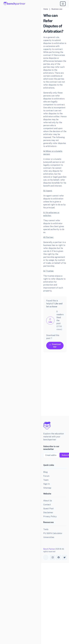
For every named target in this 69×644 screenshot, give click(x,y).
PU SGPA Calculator (53, 533)
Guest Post (48, 509)
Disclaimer (48, 513)
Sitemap (47, 488)
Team (46, 480)
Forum (46, 476)
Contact (47, 505)
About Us (48, 501)
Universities (49, 537)
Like (50, 320)
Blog (45, 472)
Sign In (46, 484)
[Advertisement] (52, 386)
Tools (46, 529)
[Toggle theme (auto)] (46, 557)
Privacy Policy (50, 516)
